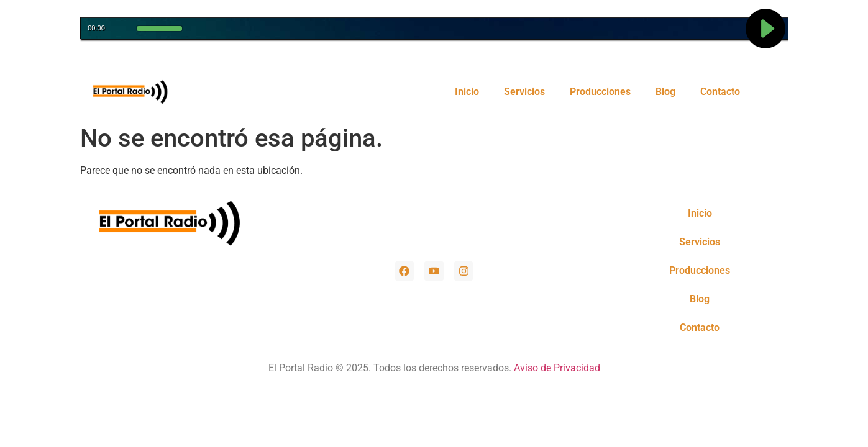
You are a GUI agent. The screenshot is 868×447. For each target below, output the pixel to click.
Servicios (524, 92)
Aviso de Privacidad (557, 368)
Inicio (467, 92)
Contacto (720, 92)
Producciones (600, 92)
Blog (665, 92)
